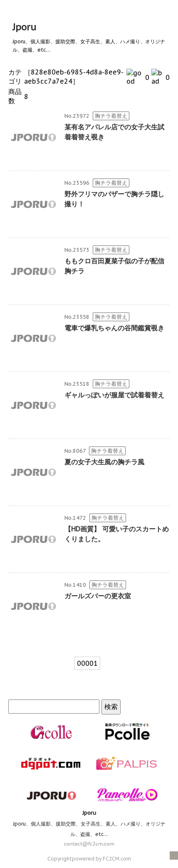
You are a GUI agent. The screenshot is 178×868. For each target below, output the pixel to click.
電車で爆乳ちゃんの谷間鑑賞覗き (114, 328)
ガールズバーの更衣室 (98, 596)
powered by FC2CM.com (101, 859)
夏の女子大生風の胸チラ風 (104, 462)
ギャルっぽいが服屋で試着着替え (114, 395)
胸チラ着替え (111, 116)
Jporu (24, 27)
